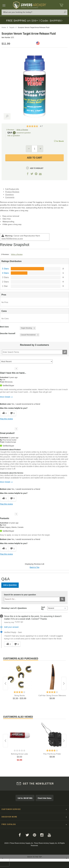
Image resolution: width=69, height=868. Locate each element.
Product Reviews (12, 192)
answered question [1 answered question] (24, 133)
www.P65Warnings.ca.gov (12, 238)
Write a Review (22, 130)
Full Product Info (12, 189)
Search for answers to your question (20, 595)
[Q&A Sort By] (57, 608)
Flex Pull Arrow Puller (52, 754)
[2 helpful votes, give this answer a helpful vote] (8, 644)
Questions (9, 194)
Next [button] (64, 683)
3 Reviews (10, 130)
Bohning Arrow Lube (19, 754)
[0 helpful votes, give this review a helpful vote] (4, 413)
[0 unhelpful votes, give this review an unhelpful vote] (12, 413)
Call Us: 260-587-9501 (25, 798)
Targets (12, 27)
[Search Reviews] (34, 352)
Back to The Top (34, 860)
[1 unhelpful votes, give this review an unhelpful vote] (12, 549)
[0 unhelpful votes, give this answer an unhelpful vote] (16, 644)
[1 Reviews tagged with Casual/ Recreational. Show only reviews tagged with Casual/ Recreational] (30, 335)
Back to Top (35, 567)
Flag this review (6, 419)
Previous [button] (5, 683)
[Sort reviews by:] (26, 361)
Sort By (43, 608)
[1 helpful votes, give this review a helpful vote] (4, 499)
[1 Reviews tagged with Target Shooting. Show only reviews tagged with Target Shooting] (28, 328)
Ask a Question (14, 136)
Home (4, 27)
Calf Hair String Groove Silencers (52, 695)
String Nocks (19, 695)
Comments (10, 197)
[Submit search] (62, 599)
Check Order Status (45, 798)
